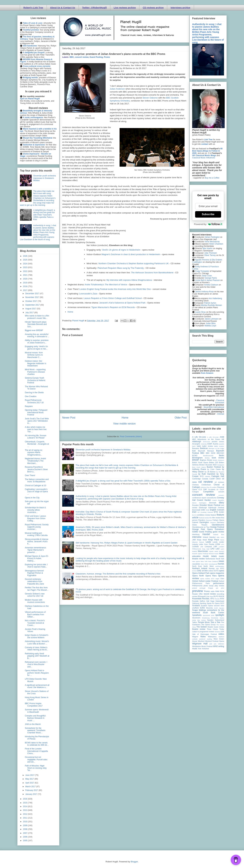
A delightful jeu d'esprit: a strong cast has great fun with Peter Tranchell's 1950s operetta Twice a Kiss (123, 481)
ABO (194, 439)
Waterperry (212, 637)
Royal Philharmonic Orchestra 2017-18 (34, 401)
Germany (220, 522)
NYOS (194, 571)
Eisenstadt (196, 510)
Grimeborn (219, 529)
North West (209, 566)
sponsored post (209, 615)
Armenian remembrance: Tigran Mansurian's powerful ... (36, 550)
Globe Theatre (200, 525)
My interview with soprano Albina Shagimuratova (129, 280)
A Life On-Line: (213, 437)
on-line (205, 571)
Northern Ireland (200, 568)
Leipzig (195, 544)
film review (216, 518)
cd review (205, 482)
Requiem (29, 406)
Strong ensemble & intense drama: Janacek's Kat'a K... (37, 542)
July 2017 (30, 313)
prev (222, 588)
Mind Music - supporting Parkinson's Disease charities (35, 372)
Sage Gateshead (217, 601)
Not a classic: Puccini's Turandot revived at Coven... (35, 623)
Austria (216, 444)
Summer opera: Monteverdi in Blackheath (37, 711)
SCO (222, 603)
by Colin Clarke (214, 469)
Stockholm (196, 618)
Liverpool (208, 547)
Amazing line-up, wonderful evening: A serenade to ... (37, 335)
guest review (218, 532)
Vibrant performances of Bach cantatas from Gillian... (35, 614)
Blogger (134, 862)
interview (197, 537)
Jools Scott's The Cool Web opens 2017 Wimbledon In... (37, 421)
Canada (205, 479)
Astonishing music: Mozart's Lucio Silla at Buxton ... (37, 642)
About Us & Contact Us (63, 8)
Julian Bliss (211, 323)
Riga (212, 596)
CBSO (218, 479)
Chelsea (195, 485)
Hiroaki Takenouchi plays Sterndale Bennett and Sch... (36, 324)
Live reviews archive (125, 8)
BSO (215, 465)
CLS (200, 489)
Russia (217, 599)
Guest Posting (96, 57)
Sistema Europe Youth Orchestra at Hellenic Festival (35, 380)
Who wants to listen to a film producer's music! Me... (37, 317)
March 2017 (31, 787)
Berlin (222, 456)
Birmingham (197, 458)
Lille (202, 547)
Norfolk (221, 564)
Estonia (210, 512)
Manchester (203, 551)
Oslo (222, 579)
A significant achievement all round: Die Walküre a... (37, 686)
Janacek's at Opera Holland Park (122, 303)
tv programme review (206, 632)
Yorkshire (205, 649)
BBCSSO (220, 453)
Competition (208, 492)
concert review (82, 57)
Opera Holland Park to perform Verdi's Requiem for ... (37, 673)
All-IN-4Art (206, 442)
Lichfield (195, 547)
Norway (212, 568)
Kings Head (202, 540)
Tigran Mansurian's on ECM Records (113, 307)
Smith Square (219, 608)
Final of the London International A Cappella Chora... (36, 751)
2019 (26, 283)
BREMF (196, 460)
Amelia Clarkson (211, 285)
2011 (26, 818)
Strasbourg (206, 618)
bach (194, 446)
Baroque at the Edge (216, 448)
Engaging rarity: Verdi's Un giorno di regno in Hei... (36, 348)
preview (198, 591)
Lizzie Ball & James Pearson (207, 280)
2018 (26, 286)
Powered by (208, 224)
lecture (202, 542)
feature (213, 515)
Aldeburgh (197, 442)
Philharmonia (197, 586)
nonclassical (213, 564)
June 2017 (30, 775)
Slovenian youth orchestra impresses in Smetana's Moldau (103, 450)
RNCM (221, 596)
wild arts (213, 644)
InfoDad (221, 414)
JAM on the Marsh (33, 724)
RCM (222, 591)
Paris (208, 583)
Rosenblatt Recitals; (201, 599)
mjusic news (214, 551)
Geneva (213, 522)
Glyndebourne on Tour (201, 527)
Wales (203, 637)
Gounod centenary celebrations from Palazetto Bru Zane (34, 582)
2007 (26, 833)
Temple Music (204, 622)
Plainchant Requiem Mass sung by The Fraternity (121, 268)
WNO (215, 646)
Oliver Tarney (210, 255)
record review (210, 594)
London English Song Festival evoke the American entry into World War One (115, 289)
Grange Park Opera (202, 529)
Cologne (195, 492)
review (195, 596)
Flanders (202, 520)
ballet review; (219, 446)
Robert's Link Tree (33, 8)
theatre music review (216, 627)
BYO (202, 476)
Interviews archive (180, 8)
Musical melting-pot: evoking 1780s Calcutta (36, 534)
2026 (26, 256)
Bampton (196, 448)
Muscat (211, 554)
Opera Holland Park (201, 573)
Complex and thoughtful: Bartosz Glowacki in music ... (35, 718)
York (200, 649)
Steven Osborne (150, 98)
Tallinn (195, 622)
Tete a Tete (215, 622)
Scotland (196, 606)
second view (219, 606)
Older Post (181, 418)
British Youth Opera (200, 462)
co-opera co (213, 489)
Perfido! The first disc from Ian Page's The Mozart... (37, 589)
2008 (26, 829)
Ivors (222, 537)
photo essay (209, 586)
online (211, 571)
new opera (196, 561)
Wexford (201, 641)
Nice (202, 564)
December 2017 (33, 294)
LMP (215, 547)
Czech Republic (218, 500)
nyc (217, 568)
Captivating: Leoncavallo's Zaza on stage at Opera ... (36, 492)
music (216, 554)
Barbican (204, 448)
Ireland (205, 537)
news (221, 561)
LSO (218, 549)
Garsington (204, 522)
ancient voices (218, 442)
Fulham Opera (218, 520)
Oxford (195, 581)
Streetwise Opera (218, 618)
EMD (203, 510)
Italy (218, 537)
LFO (222, 544)
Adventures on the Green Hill (211, 439)
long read (206, 549)
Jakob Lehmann (212, 319)
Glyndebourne (218, 525)
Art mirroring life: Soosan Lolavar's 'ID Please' (36, 437)
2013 (26, 810)
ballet (199, 446)
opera (222, 571)
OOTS (216, 571)
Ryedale (195, 601)
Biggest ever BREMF (34, 330)
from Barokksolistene (152, 273)
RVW (222, 599)
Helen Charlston (216, 244)
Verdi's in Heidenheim (121, 250)
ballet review (208, 446)
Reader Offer (197, 594)
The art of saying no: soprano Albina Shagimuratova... (34, 452)
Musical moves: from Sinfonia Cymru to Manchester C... (34, 355)
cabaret (208, 476)
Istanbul (212, 537)
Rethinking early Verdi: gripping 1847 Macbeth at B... (37, 656)
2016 (26, 799)
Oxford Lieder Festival (208, 581)
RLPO (216, 596)
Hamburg (196, 534)
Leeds (208, 542)
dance (194, 503)
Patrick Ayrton (210, 303)
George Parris (211, 278)
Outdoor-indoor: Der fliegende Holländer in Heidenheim (35, 363)
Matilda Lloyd (210, 326)
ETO (216, 512)
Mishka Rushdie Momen (211, 305)
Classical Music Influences (204, 158)
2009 (26, 825)
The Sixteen (202, 627)
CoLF (222, 489)
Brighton (203, 460)
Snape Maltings (199, 610)
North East (197, 566)
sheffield (195, 608)
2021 (26, 275)
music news (210, 556)
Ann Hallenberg (215, 298)
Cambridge (196, 479)
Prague (211, 588)
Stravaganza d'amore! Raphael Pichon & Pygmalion (34, 573)
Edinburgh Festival (216, 508)
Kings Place (214, 540)
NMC (206, 564)
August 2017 (31, 309)
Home (70, 312)
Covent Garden (204, 500)
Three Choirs (212, 629)
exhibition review (204, 515)
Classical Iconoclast (220, 401)
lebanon (195, 542)
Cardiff (212, 479)
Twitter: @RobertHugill (94, 8)
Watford (221, 637)
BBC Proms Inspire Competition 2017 (34, 705)
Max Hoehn (208, 248)
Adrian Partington (212, 237)
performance (219, 583)
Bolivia (207, 458)
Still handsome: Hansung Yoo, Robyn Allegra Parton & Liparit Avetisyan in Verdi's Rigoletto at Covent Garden (126, 543)
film (211, 518)
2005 (26, 841)
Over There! (30, 475)
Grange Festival (217, 527)
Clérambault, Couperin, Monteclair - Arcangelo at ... (37, 444)
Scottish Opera (207, 606)
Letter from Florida (207, 544)
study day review (199, 620)
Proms (107, 57)
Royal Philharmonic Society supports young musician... (37, 527)
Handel (206, 534)
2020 (26, 279)
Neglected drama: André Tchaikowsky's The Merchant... (35, 461)
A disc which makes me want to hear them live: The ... (36, 429)
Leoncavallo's (88, 294)
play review (219, 586)
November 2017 (33, 297)
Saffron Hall (205, 601)
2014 (26, 806)
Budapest (221, 465)
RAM (217, 591)
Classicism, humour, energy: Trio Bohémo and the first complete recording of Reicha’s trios (118, 574)
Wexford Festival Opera (215, 641)
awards (222, 444)
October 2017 (32, 301)
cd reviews (219, 482)
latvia (222, 540)
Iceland (216, 534)
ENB (208, 510)
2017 (26, 290)
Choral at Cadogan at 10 (35, 486)
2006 (26, 837)
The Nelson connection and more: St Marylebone (37, 480)
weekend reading (205, 639)
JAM (194, 540)
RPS (212, 599)
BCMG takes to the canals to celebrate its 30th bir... (37, 744)
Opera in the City (32, 498)
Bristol (210, 460)
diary (222, 503)
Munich (222, 551)
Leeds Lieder (218, 542)
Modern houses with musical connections (35, 601)
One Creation (31, 396)
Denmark (213, 503)
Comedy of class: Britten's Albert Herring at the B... (37, 649)
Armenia (204, 444)
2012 (26, 814)
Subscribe (208, 214)
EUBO (222, 512)
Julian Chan (207, 276)
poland (195, 588)
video (221, 634)
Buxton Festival (214, 467)
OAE (199, 571)
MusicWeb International (214, 407)
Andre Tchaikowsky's (106, 285)
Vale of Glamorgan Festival (204, 634)
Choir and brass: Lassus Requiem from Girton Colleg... (35, 518)
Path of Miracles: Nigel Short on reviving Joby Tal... (36, 768)
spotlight (220, 615)
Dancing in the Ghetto (34, 393)
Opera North (198, 576)
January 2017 (32, 794)
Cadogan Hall (218, 476)
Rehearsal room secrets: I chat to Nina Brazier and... (36, 664)
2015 (26, 803)
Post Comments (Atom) (131, 436)
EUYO (194, 515)
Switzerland (219, 620)
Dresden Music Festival (210, 505)
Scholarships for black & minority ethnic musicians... (35, 510)
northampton (220, 566)
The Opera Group (208, 625)
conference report (199, 498)
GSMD (195, 532)
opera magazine (217, 573)
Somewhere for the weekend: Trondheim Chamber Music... (35, 730)
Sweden (210, 620)
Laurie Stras (200, 312)
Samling (203, 603)
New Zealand (213, 561)
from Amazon (207, 373)
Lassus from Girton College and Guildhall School (113, 298)
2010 (26, 822)
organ (217, 579)
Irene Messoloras (212, 242)
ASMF (210, 444)
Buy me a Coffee (212, 178)
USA (222, 632)
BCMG (195, 456)
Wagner (195, 637)
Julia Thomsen (211, 253)
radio (212, 591)
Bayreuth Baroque (206, 451)
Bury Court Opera (199, 467)
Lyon (222, 549)
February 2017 (32, 790)
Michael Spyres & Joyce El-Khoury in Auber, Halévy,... (37, 558)
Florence (209, 520)
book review (218, 458)
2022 (26, 271)
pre (217, 588)
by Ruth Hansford (207, 474)
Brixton (202, 465)
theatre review (199, 629)
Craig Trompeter (202, 271)
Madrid (195, 551)
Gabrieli (195, 522)
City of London (211, 487)
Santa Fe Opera (213, 603)
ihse (223, 534)
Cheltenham (206, 485)
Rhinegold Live (203, 596)
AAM (222, 437)
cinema (203, 487)
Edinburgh (203, 508)
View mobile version (124, 424)
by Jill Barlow (210, 472)
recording (220, 594)
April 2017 (30, 783)
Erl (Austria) (202, 512)
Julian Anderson (117, 89)
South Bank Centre (213, 613)
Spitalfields (197, 615)
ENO (194, 512)
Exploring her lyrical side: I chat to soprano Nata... (36, 566)
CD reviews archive (153, 8)
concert (221, 492)
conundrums (211, 498)
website (195, 639)
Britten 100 (214, 462)
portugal (202, 588)
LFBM (218, 544)
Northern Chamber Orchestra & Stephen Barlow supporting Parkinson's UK (134, 263)
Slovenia (209, 608)
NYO (222, 568)
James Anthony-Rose (204, 292)
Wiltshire (221, 644)
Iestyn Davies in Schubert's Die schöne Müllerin (37, 636)
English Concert (217, 510)
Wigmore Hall (200, 644)
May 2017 (30, 779)
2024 (26, 264)
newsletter (196, 564)
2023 (26, 267)
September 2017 (33, 305)
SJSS (202, 608)
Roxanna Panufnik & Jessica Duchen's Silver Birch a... (36, 469)
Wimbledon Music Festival (202, 646)
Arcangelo (196, 444)
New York (204, 561)
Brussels (209, 465)
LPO (212, 549)
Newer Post (69, 418)
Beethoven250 (208, 456)
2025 (26, 260)
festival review (204, 518)
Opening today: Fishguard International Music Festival (36, 412)
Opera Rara (211, 576)
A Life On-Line (199, 437)
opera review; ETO (207, 579)
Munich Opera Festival (200, 554)
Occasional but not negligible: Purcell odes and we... (36, 760)
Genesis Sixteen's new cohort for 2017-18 (35, 595)
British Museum (218, 460)
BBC (72, 57)
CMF (205, 489)
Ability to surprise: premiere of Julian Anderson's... (37, 341)
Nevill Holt (220, 559)
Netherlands (210, 559)
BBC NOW (211, 453)
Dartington (203, 503)
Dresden (196, 505)
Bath (194, 451)
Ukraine (217, 632)
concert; (221, 495)
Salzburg (196, 603)
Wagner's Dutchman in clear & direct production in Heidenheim (131, 254)
